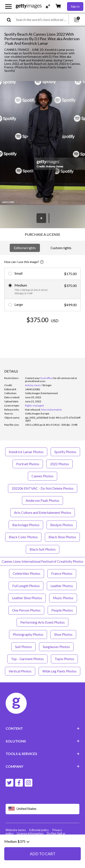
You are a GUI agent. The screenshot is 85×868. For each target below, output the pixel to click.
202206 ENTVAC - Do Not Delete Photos (43, 488)
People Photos (62, 610)
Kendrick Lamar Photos (26, 452)
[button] (42, 143)
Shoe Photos (63, 634)
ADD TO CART (43, 854)
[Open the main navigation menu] (8, 6)
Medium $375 (17, 841)
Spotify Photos (65, 452)
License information (30, 833)
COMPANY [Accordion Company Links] (43, 766)
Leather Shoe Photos (27, 598)
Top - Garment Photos (27, 659)
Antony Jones (33, 385)
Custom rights (61, 248)
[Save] (41, 218)
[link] (33, 410)
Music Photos (63, 598)
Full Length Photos (26, 586)
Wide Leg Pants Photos (59, 671)
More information (52, 410)
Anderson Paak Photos (42, 500)
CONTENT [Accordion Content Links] (43, 728)
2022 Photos (60, 464)
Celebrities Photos (27, 573)
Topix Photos (64, 659)
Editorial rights (25, 248)
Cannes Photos (42, 476)
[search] (11, 20)
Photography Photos (28, 634)
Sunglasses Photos (56, 647)
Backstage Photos (26, 525)
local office (47, 378)
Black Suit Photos (43, 549)
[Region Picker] (43, 809)
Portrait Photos (28, 464)
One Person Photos (26, 610)
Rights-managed (34, 405)
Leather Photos (62, 586)
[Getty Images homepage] (29, 6)
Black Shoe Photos (62, 537)
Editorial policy (39, 830)
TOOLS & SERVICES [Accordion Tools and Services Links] (43, 754)
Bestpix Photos (62, 525)
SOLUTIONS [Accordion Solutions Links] (43, 741)
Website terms (16, 830)
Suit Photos (24, 647)
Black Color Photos (23, 537)
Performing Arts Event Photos (42, 622)
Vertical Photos (20, 671)
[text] (42, 20)
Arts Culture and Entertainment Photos (43, 512)
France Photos (62, 573)
